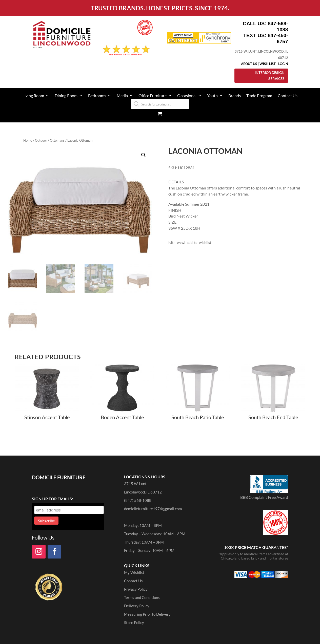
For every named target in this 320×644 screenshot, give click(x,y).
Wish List (268, 64)
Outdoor (41, 140)
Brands (235, 96)
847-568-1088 (278, 27)
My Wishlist (134, 572)
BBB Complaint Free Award (264, 497)
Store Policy (134, 622)
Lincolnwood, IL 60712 (143, 492)
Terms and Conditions (142, 597)
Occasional (187, 96)
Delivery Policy (137, 606)
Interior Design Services (270, 76)
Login (283, 64)
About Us (249, 64)
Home (28, 140)
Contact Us (288, 96)
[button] (144, 155)
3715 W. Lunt (135, 484)
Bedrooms (97, 96)
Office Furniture (153, 96)
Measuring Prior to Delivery (147, 614)
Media (122, 96)
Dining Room (66, 96)
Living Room (33, 96)
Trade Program (259, 96)
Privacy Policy (136, 589)
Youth (212, 96)
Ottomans (57, 140)
